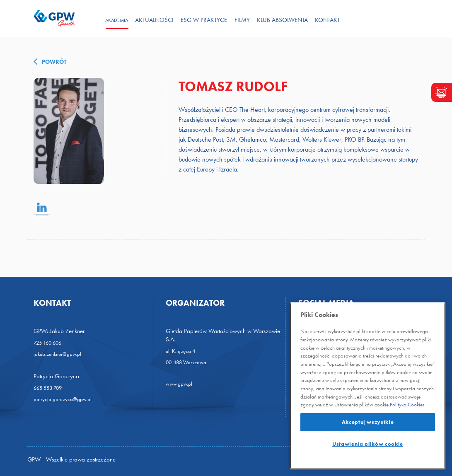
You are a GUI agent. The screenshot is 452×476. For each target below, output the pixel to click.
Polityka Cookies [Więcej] (407, 405)
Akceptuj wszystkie (368, 422)
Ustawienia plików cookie (368, 444)
